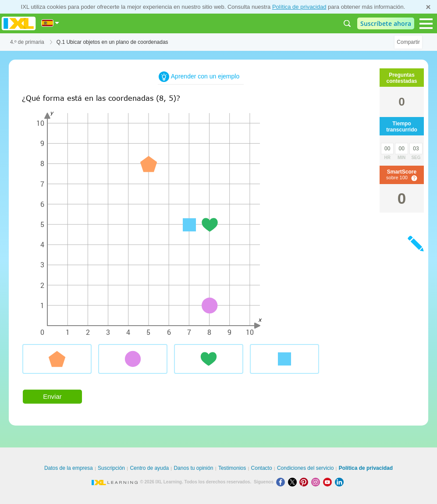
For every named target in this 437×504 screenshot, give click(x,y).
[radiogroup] (188, 362)
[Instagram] (317, 482)
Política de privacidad (299, 7)
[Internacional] (50, 23)
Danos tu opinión (193, 468)
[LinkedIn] (340, 482)
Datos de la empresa (69, 468)
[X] (294, 482)
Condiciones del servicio (305, 468)
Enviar (52, 396)
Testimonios (232, 468)
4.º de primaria (27, 42)
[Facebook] (282, 482)
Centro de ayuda (149, 468)
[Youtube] (329, 482)
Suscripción (111, 468)
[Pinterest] (305, 482)
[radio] (57, 359)
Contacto (262, 468)
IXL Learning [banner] (19, 23)
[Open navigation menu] (426, 24)
